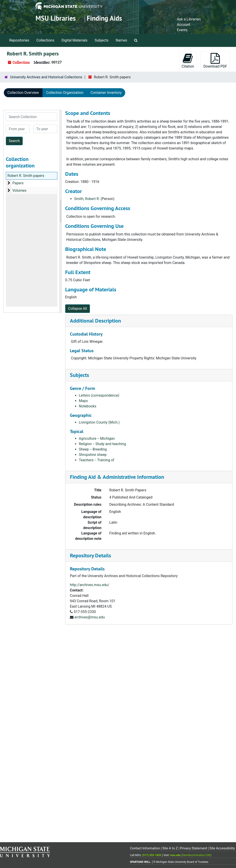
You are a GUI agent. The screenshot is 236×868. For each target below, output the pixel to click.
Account (184, 25)
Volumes (19, 190)
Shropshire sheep (93, 455)
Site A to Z (170, 848)
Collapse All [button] (78, 309)
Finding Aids (104, 18)
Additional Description (95, 321)
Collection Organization (65, 93)
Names (121, 40)
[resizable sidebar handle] (60, 211)
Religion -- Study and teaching (102, 444)
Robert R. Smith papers (26, 176)
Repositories (19, 40)
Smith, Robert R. (87, 199)
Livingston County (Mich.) (99, 422)
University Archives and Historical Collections (46, 77)
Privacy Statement (194, 848)
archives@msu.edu (90, 617)
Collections (45, 40)
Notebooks (88, 406)
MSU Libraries (56, 18)
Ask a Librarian (189, 19)
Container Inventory (106, 93)
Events (182, 30)
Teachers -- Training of (97, 460)
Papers (18, 183)
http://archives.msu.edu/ (90, 585)
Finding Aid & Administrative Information (117, 477)
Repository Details (90, 555)
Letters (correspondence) (99, 395)
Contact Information (145, 848)
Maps (83, 401)
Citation (188, 61)
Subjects (101, 40)
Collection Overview (23, 93)
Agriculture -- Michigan (97, 438)
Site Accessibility (222, 848)
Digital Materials (74, 40)
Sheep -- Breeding (93, 449)
